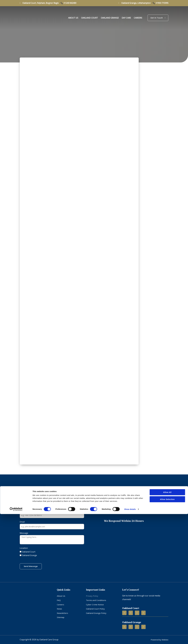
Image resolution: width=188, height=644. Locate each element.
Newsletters (63, 610)
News (59, 607)
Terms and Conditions (96, 599)
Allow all (167, 622)
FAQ (59, 599)
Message (24, 533)
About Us (73, 18)
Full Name (24, 499)
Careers (138, 18)
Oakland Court (90, 18)
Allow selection (167, 629)
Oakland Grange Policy (96, 610)
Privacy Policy (92, 596)
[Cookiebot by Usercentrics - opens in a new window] (16, 639)
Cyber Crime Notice (95, 603)
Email (22, 522)
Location (24, 548)
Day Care (126, 18)
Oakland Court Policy (96, 607)
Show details (130, 639)
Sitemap (61, 614)
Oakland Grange (110, 18)
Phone (23, 511)
